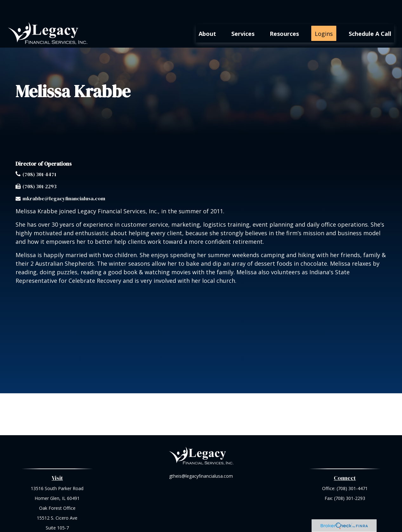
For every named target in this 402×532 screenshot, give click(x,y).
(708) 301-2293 (40, 167)
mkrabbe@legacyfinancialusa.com (64, 179)
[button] (207, 14)
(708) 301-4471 (39, 155)
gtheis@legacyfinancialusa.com (201, 457)
